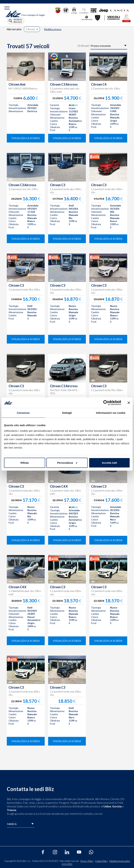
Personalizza (67, 463)
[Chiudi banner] (129, 403)
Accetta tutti (109, 463)
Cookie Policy (101, 861)
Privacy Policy (87, 861)
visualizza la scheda (26, 138)
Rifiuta (25, 463)
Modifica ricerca (53, 29)
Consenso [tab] (23, 413)
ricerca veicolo (18, 21)
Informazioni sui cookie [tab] (111, 413)
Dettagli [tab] (67, 413)
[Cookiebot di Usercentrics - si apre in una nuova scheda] (106, 403)
